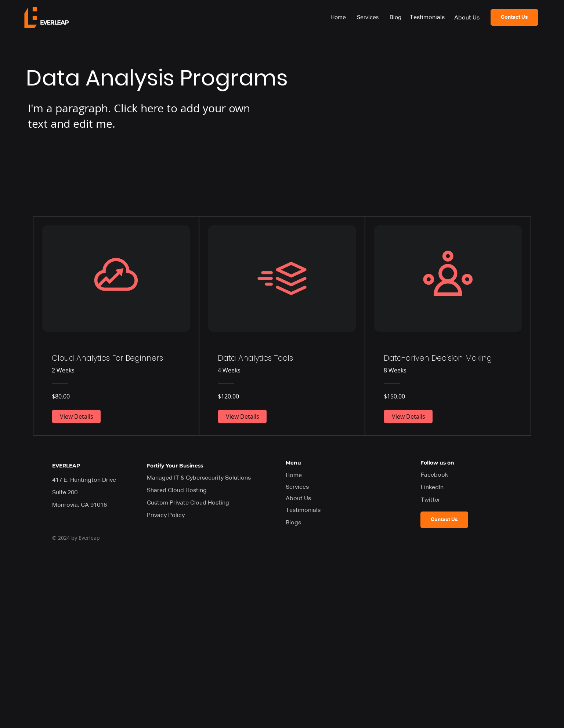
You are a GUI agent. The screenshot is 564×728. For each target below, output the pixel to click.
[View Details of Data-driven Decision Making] (408, 416)
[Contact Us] (514, 17)
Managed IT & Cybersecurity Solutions (199, 478)
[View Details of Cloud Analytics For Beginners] (76, 416)
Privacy (166, 516)
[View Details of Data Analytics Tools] (242, 416)
